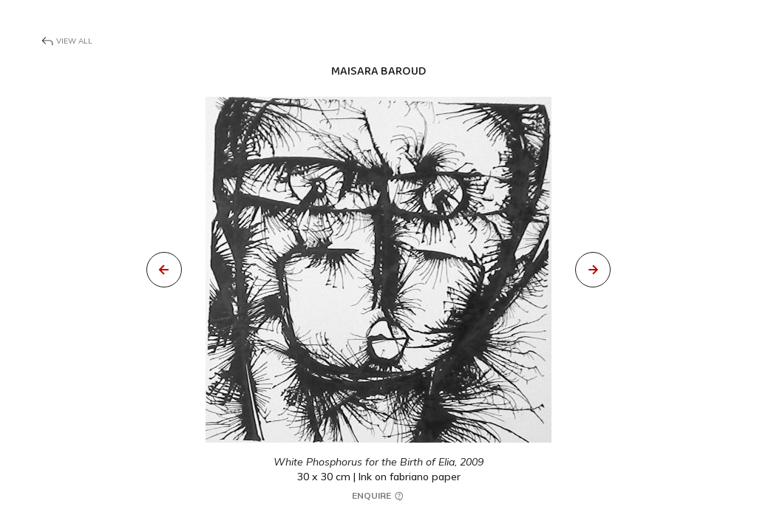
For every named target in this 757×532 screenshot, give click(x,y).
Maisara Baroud (378, 71)
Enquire (378, 496)
